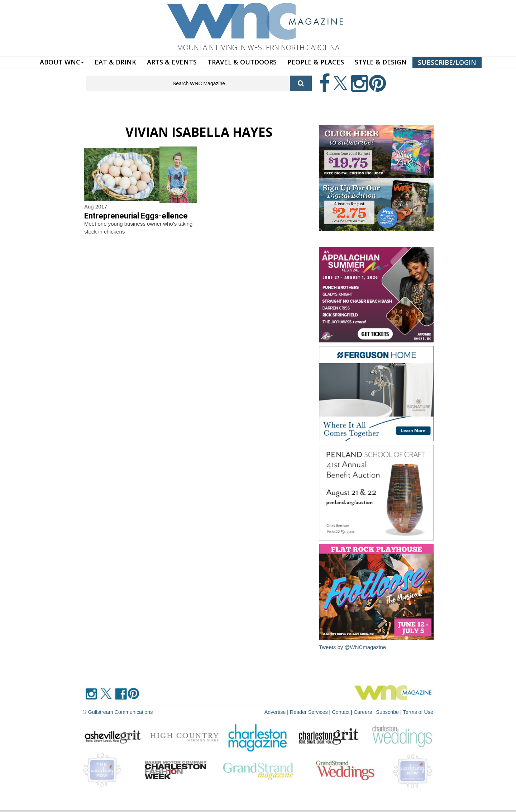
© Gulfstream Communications (117, 712)
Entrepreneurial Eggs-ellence (136, 216)
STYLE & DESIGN (381, 62)
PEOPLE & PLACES (316, 62)
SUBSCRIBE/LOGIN (447, 62)
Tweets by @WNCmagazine (353, 647)
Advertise (278, 712)
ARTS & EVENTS (172, 62)
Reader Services (311, 712)
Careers (364, 712)
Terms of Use (419, 712)
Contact (343, 712)
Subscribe (389, 712)
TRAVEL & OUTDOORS (242, 62)
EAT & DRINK (115, 62)
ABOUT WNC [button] (62, 62)
